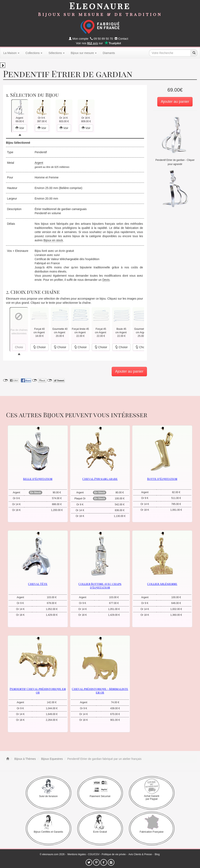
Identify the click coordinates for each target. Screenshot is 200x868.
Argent (39, 163)
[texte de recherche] (170, 53)
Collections (34, 53)
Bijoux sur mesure (84, 53)
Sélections (57, 53)
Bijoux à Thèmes (25, 759)
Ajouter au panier (175, 102)
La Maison (11, 53)
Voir (20, 128)
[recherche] (194, 53)
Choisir (39, 347)
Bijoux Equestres (51, 759)
